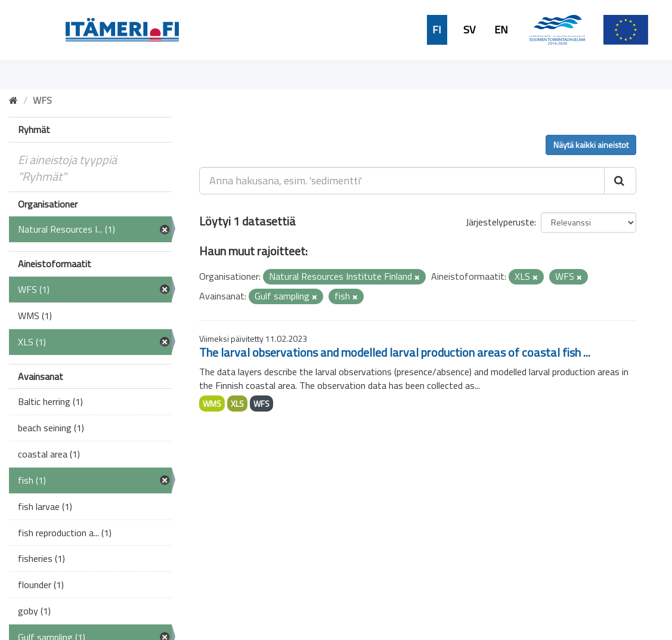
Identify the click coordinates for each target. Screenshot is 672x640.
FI (437, 30)
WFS (261, 404)
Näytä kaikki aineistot (591, 145)
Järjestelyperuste (500, 222)
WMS (212, 404)
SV (469, 30)
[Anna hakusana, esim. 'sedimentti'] (402, 181)
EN (501, 30)
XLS (237, 404)
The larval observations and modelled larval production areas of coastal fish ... (395, 352)
